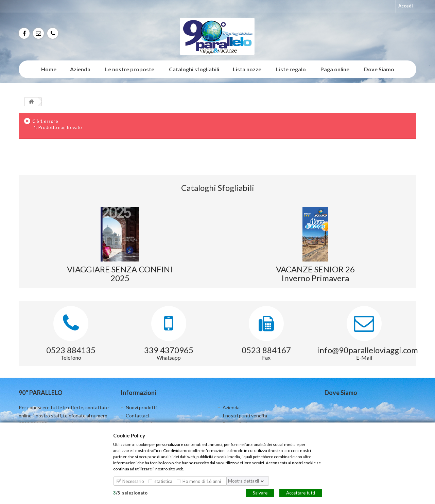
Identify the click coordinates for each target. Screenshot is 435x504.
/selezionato (130, 492)
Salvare (260, 492)
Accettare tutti (301, 492)
